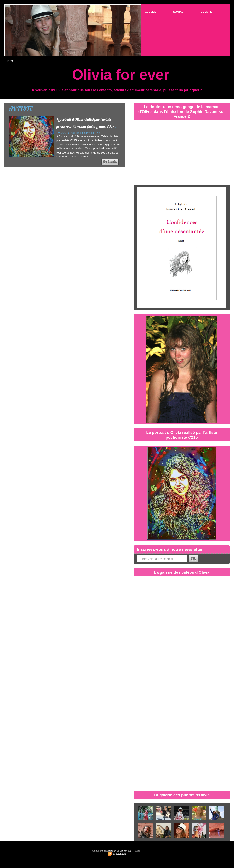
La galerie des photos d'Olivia (182, 795)
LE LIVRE (206, 12)
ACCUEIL (151, 12)
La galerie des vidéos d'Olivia (182, 572)
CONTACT (179, 12)
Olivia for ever (121, 75)
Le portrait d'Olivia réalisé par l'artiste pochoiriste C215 (182, 435)
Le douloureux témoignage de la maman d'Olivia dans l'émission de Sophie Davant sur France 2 (182, 111)
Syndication (119, 854)
